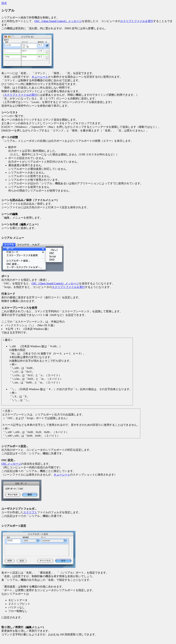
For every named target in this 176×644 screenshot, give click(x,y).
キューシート (40, 77)
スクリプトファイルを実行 (137, 21)
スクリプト (30, 512)
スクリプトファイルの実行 (21, 95)
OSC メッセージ (11, 464)
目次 (4, 3)
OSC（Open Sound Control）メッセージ (58, 21)
